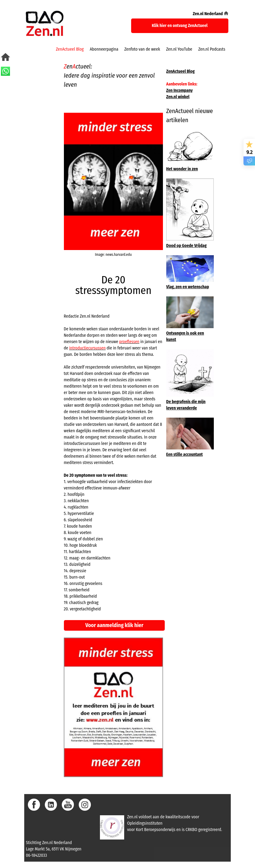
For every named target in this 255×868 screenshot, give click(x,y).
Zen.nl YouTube (179, 49)
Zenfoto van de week (142, 49)
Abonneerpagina (104, 49)
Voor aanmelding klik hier (114, 625)
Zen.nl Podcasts (212, 49)
